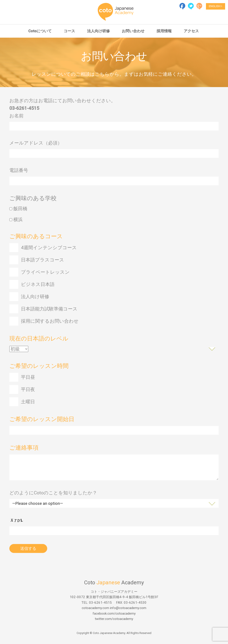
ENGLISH (216, 6)
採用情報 (164, 31)
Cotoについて (40, 31)
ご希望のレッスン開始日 (42, 421)
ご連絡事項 (24, 449)
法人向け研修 (98, 31)
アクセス (191, 31)
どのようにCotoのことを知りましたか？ (53, 495)
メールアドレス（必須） (36, 145)
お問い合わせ (133, 31)
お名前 (16, 117)
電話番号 (19, 172)
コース (69, 31)
